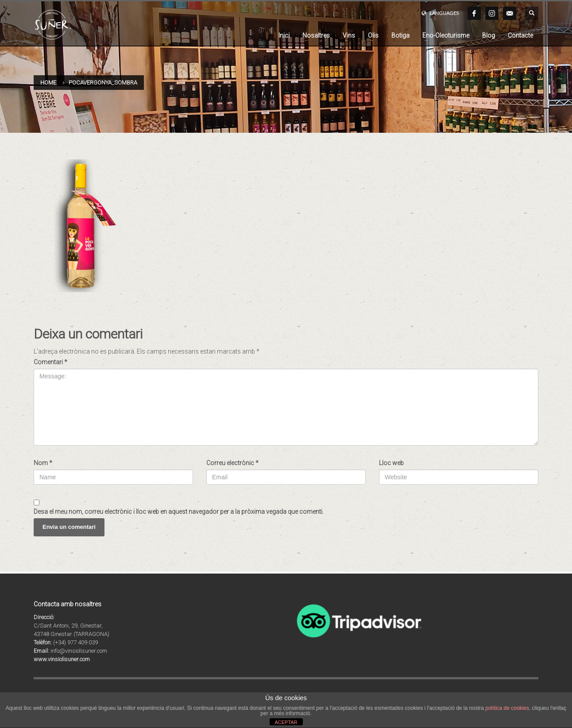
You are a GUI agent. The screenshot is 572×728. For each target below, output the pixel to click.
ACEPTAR (286, 722)
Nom (43, 463)
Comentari (50, 362)
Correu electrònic (232, 463)
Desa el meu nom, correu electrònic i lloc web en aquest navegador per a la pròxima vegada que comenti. (179, 512)
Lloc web (391, 463)
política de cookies (507, 708)
